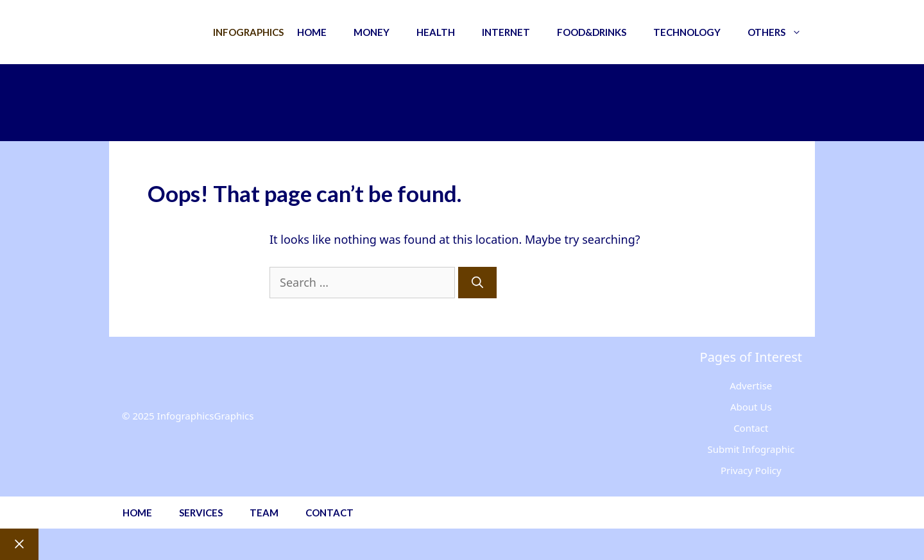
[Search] (477, 283)
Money (372, 32)
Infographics (248, 32)
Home (312, 32)
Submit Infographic (751, 449)
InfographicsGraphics (206, 416)
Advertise (751, 386)
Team (264, 513)
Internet (506, 32)
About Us (751, 407)
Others (781, 32)
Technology (687, 32)
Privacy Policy (751, 470)
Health (436, 32)
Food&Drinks (592, 32)
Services (201, 513)
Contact (751, 428)
